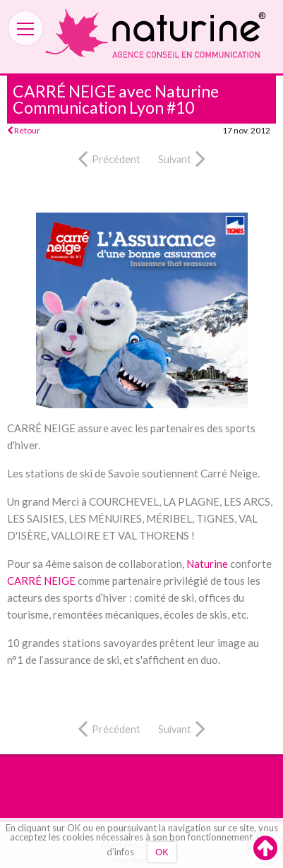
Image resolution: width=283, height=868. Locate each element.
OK (162, 852)
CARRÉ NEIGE (41, 581)
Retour (24, 130)
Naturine (207, 564)
